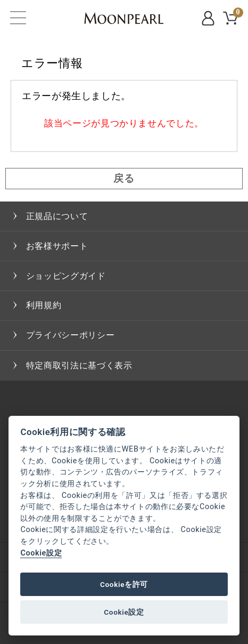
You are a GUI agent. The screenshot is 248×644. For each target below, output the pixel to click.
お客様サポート (57, 246)
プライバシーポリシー (70, 335)
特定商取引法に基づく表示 (79, 365)
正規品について (57, 216)
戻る (124, 178)
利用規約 (44, 305)
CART (237, 14)
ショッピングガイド (66, 276)
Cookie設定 (41, 553)
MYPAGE (209, 18)
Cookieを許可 (124, 584)
